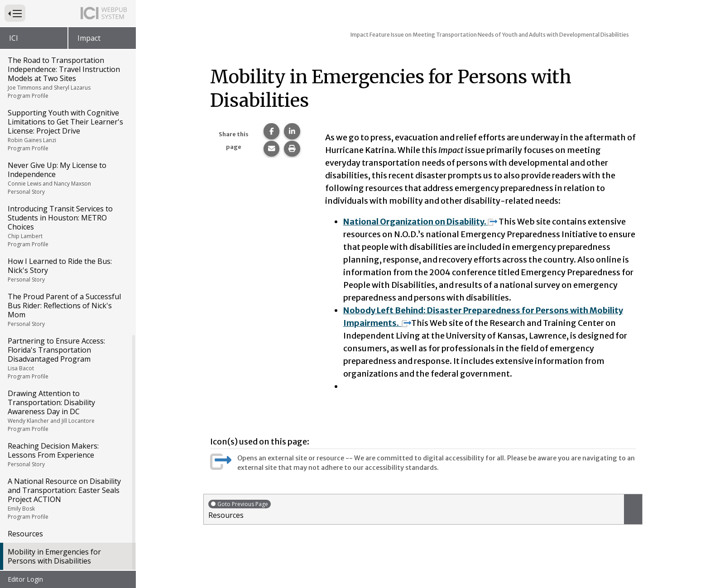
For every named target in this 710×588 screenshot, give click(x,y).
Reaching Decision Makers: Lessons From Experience (67, 454)
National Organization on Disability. (420, 222)
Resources (25, 534)
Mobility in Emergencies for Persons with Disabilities (54, 556)
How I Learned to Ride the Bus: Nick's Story (67, 270)
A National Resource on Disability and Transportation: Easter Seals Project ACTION (67, 498)
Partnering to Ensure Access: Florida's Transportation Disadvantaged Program (67, 358)
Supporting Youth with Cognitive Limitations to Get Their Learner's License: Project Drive (67, 130)
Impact (89, 38)
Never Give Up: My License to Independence (67, 178)
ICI (14, 38)
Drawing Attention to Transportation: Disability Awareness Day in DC (67, 411)
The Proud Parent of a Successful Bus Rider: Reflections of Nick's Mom (67, 310)
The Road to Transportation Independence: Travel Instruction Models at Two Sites (67, 77)
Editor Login (25, 579)
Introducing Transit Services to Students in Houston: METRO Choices (67, 226)
